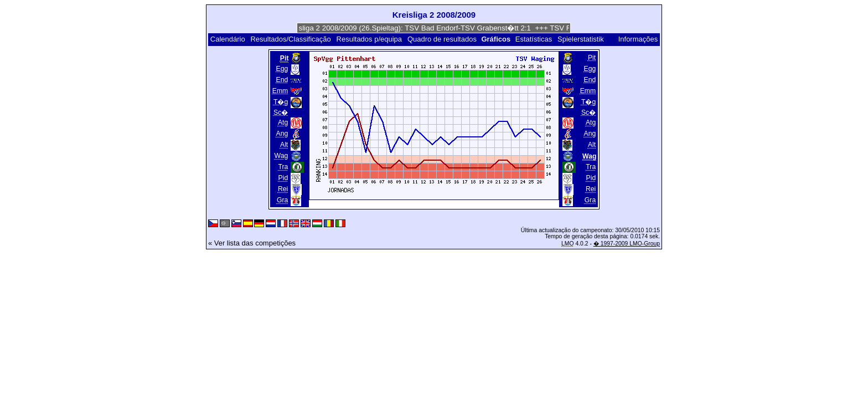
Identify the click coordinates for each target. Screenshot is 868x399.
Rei (283, 189)
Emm (280, 91)
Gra (282, 200)
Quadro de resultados (442, 39)
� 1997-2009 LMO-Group (627, 244)
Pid (283, 178)
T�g (281, 102)
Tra (283, 167)
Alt (284, 145)
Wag (281, 156)
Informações (638, 39)
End (282, 80)
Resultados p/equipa (370, 39)
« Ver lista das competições (252, 243)
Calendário (228, 39)
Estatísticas (534, 39)
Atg (283, 122)
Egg (282, 69)
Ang (282, 134)
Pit (592, 58)
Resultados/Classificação (290, 39)
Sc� (281, 112)
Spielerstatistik (582, 39)
